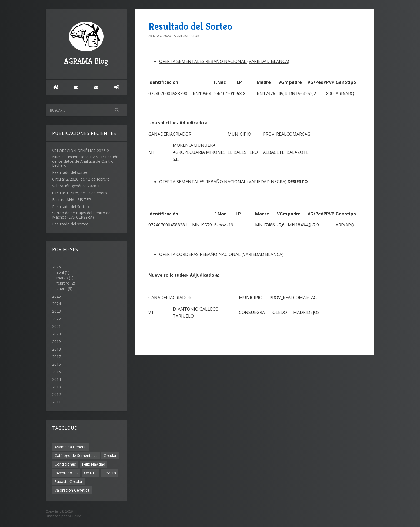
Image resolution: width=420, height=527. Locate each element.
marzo (62, 278)
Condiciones (65, 464)
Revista (110, 473)
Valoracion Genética (72, 490)
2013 (56, 387)
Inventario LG (66, 473)
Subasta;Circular (69, 481)
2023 (56, 311)
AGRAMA (75, 516)
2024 (56, 304)
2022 (56, 319)
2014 (56, 379)
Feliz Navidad (94, 464)
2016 (56, 364)
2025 (56, 296)
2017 (56, 357)
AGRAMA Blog (86, 44)
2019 (56, 341)
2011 (56, 402)
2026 (86, 278)
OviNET (91, 473)
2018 (56, 349)
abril (60, 272)
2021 (56, 326)
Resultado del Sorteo (190, 26)
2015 (56, 372)
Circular (110, 456)
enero (62, 288)
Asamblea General (71, 447)
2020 (56, 334)
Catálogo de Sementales (76, 456)
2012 (56, 394)
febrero (63, 283)
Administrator (186, 36)
